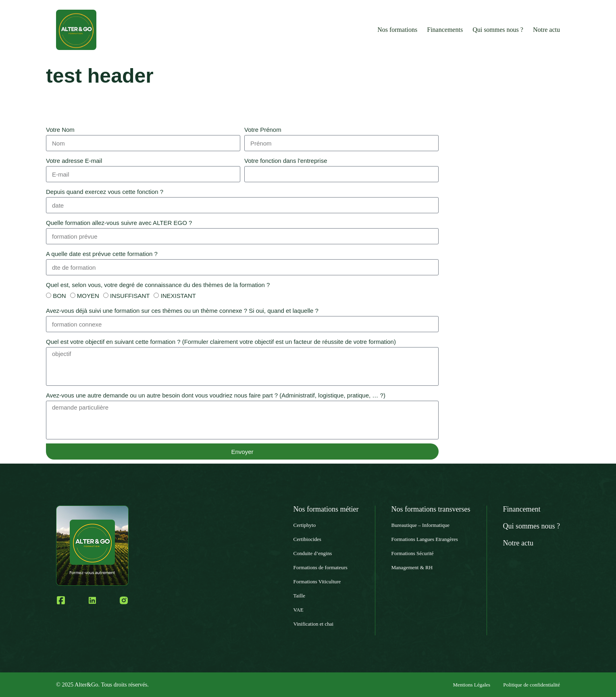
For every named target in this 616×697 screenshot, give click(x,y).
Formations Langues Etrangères (425, 539)
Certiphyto (305, 525)
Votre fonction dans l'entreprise (286, 161)
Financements (445, 30)
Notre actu (546, 30)
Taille (299, 596)
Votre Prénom (263, 130)
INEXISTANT (178, 296)
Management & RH (412, 567)
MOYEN (88, 296)
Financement (522, 509)
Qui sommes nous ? (498, 30)
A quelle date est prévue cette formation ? (102, 254)
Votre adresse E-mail (74, 161)
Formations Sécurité (413, 553)
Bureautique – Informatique (420, 525)
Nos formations (397, 30)
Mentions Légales (471, 685)
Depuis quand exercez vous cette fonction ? (105, 192)
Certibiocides (307, 539)
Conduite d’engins (313, 553)
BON (59, 296)
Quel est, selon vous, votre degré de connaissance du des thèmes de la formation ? (158, 285)
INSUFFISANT (130, 296)
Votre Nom (60, 130)
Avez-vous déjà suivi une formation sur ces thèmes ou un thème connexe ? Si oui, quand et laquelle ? (182, 311)
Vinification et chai (314, 624)
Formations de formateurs (320, 567)
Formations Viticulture (317, 582)
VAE (299, 610)
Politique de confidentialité (532, 685)
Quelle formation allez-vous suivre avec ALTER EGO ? (119, 223)
